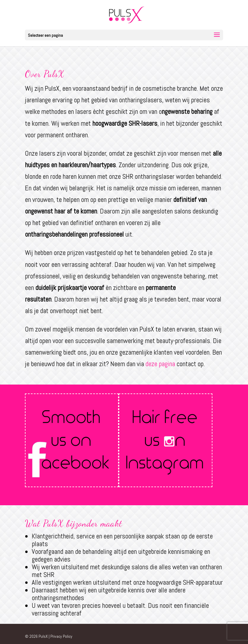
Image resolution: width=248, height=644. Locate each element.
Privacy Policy (61, 636)
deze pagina (160, 364)
